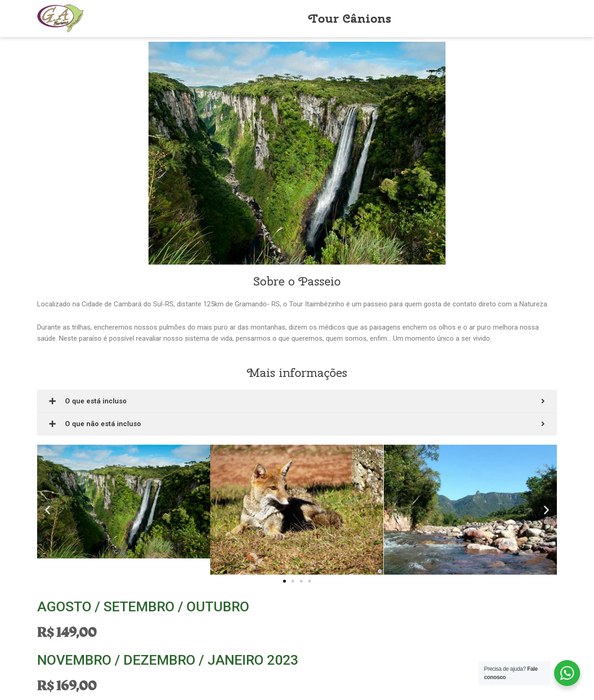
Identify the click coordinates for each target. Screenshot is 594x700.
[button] (284, 582)
